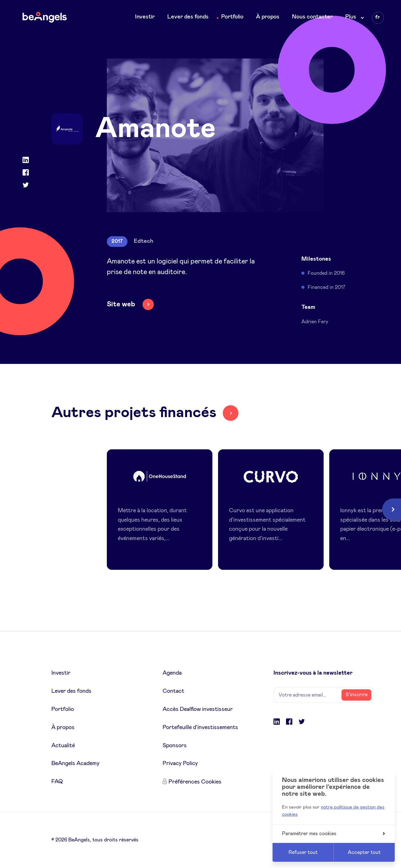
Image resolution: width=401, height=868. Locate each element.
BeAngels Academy (76, 763)
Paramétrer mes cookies (333, 834)
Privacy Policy (180, 763)
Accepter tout (364, 852)
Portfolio (232, 17)
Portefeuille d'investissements (200, 728)
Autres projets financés (134, 413)
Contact (173, 691)
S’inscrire (357, 695)
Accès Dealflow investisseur (198, 709)
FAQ (57, 782)
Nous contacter (312, 17)
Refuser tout (303, 852)
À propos (268, 17)
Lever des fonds (188, 17)
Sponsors (175, 746)
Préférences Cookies (195, 782)
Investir (145, 17)
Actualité (63, 746)
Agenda (172, 673)
